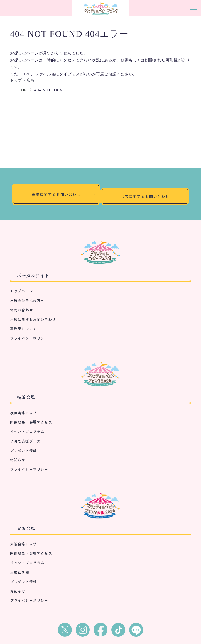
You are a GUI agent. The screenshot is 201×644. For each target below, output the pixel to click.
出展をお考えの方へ (27, 300)
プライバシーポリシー (29, 338)
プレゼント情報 (23, 450)
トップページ (21, 291)
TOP (23, 90)
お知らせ (18, 460)
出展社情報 (20, 572)
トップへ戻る (22, 80)
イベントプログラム (27, 432)
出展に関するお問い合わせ (33, 319)
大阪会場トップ (23, 544)
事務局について (23, 329)
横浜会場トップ (23, 413)
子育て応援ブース (25, 441)
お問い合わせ (21, 310)
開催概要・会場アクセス (31, 422)
